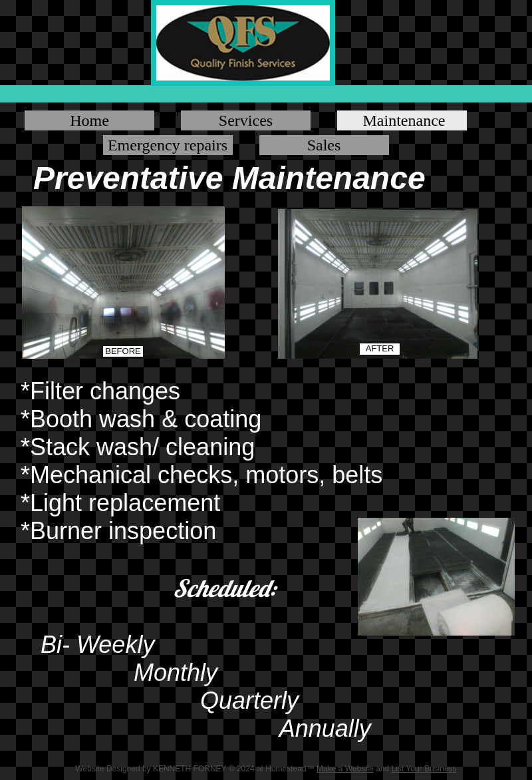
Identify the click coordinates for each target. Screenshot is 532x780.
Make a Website (345, 769)
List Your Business (424, 769)
